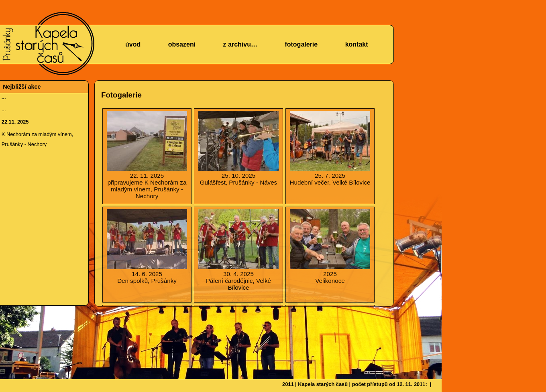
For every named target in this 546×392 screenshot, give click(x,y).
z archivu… (240, 44)
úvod (133, 44)
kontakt (357, 44)
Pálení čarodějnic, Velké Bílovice (238, 250)
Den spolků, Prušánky (147, 247)
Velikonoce (330, 247)
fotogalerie (301, 44)
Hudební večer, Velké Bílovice (330, 148)
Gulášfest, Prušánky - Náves (238, 148)
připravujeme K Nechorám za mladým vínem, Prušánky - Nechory (147, 155)
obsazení (182, 44)
